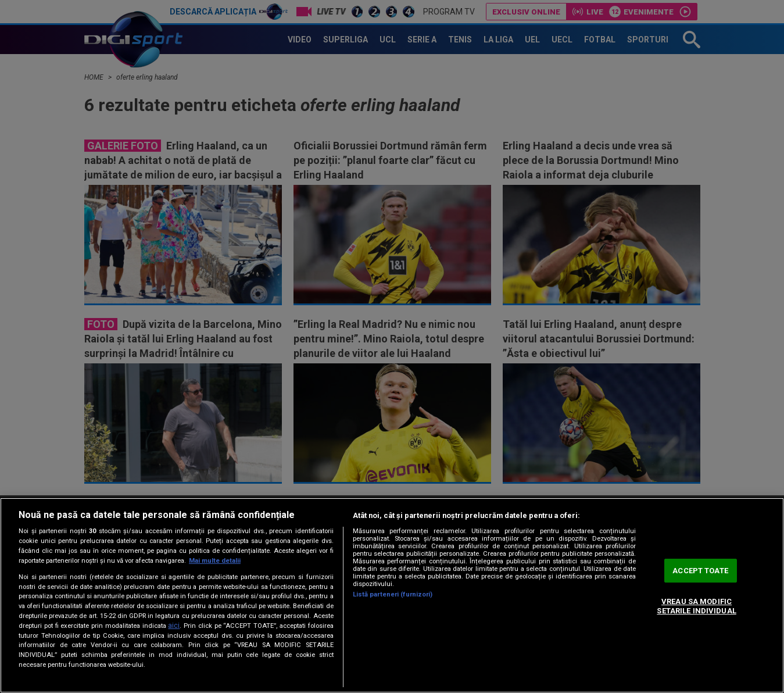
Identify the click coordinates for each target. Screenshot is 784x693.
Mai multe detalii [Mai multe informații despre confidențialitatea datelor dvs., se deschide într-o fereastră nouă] (215, 561)
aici (174, 626)
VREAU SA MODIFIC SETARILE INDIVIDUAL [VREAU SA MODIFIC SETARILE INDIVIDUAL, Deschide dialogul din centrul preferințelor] (696, 607)
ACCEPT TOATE (700, 571)
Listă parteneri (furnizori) (393, 594)
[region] (392, 595)
